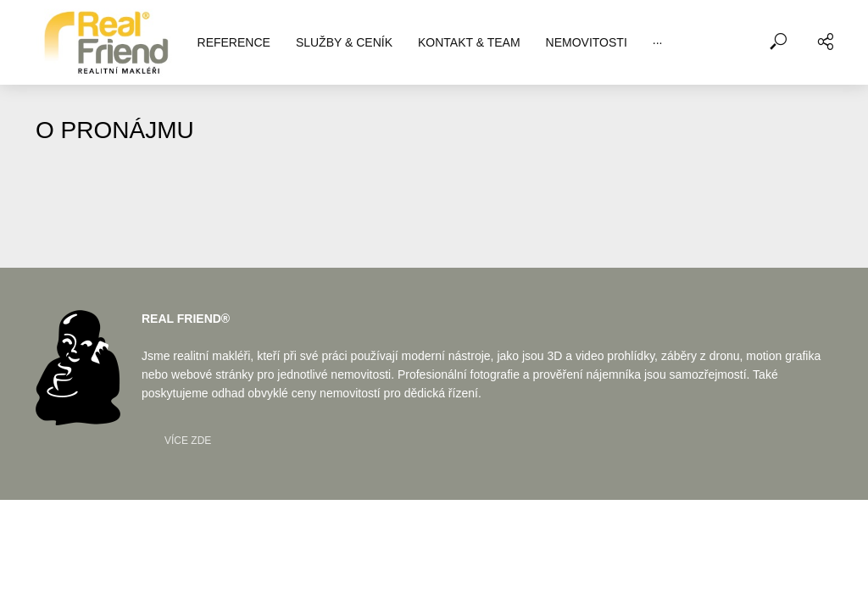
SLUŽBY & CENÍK (344, 42)
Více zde (188, 441)
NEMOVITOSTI (587, 42)
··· (658, 42)
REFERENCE (234, 42)
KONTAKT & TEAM (469, 42)
